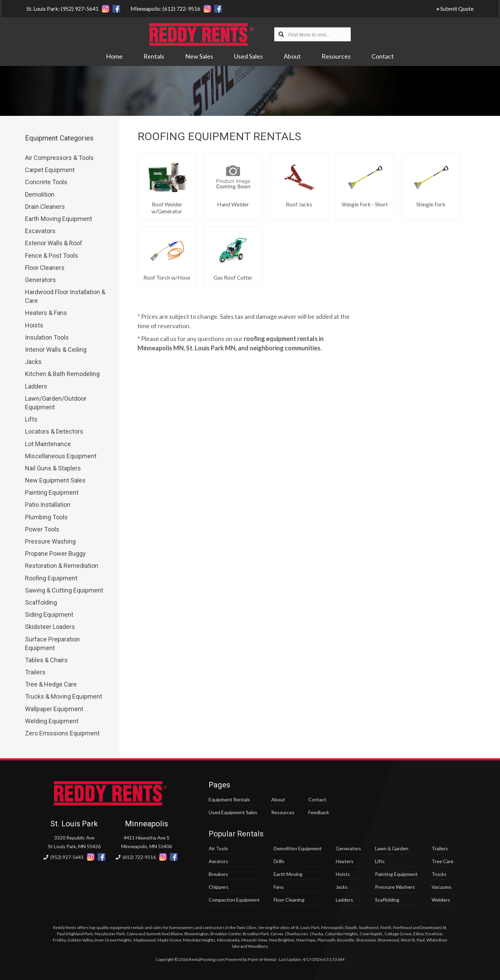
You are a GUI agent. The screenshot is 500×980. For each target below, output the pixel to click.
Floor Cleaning (289, 900)
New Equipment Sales (55, 480)
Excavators (40, 231)
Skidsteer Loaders (50, 627)
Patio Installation (48, 505)
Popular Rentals (236, 834)
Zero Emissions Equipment (62, 733)
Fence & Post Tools (52, 255)
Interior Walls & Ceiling (56, 350)
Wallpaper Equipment (54, 709)
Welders (441, 900)
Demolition (40, 194)
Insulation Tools (47, 337)
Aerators (218, 861)
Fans (279, 887)
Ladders (36, 386)
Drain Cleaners (45, 207)
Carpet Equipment (50, 170)
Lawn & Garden (392, 848)
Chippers (219, 887)
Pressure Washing (50, 541)
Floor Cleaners (45, 268)
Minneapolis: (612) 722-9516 (164, 8)
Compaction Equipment (234, 900)
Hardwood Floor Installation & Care (65, 296)
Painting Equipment (52, 492)
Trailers (35, 672)
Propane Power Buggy (55, 553)
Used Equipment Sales (233, 812)
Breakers (218, 874)
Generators (40, 280)
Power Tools (42, 529)
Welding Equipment (52, 721)
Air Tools (218, 848)
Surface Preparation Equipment (52, 644)
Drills (279, 861)
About (293, 57)
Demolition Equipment (298, 848)
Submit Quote (456, 8)
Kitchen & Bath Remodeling (62, 374)
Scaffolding (41, 602)
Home (115, 57)
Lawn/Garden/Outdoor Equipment (56, 403)
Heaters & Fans (46, 313)
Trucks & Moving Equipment (64, 696)
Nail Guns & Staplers (53, 468)
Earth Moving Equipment (59, 219)
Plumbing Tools (46, 517)
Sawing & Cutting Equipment (64, 590)
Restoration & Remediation (62, 566)
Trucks (439, 874)
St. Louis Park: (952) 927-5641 (61, 8)
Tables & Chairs (46, 660)
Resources (336, 57)
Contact (383, 57)
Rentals (154, 57)
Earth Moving (288, 874)
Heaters (345, 861)
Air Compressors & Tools (59, 158)
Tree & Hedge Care (51, 684)
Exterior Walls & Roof (54, 243)
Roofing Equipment (51, 578)
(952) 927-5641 (64, 857)
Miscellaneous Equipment (61, 456)
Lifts (31, 419)
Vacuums (441, 887)
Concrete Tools (46, 182)
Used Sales (249, 57)
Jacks (33, 362)
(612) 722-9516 (136, 857)
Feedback (319, 812)
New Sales (199, 57)
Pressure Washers (395, 887)
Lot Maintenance (48, 444)
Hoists (34, 325)
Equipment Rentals (229, 799)
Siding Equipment (49, 615)
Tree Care (443, 861)
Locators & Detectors (54, 431)
